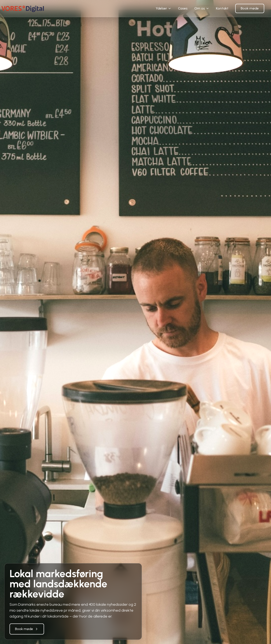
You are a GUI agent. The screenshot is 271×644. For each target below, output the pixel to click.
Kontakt (222, 8)
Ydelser (163, 8)
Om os (202, 8)
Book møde (250, 8)
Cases (183, 8)
